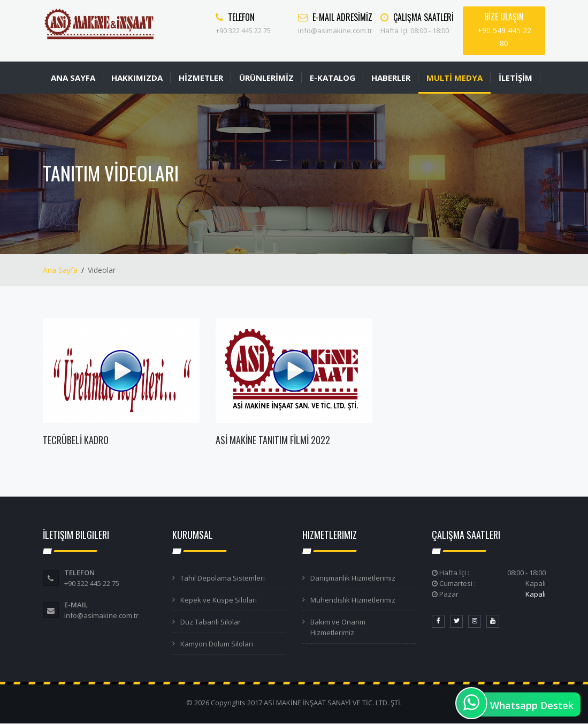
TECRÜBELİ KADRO (76, 440)
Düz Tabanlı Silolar (211, 622)
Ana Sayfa (60, 270)
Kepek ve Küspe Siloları (219, 600)
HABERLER (391, 78)
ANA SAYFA (73, 78)
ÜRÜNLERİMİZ (266, 78)
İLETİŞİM (516, 78)
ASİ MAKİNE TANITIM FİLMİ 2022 (273, 440)
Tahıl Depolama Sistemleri (223, 578)
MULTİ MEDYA (455, 78)
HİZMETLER (201, 78)
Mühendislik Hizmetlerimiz (353, 600)
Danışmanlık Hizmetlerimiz (353, 578)
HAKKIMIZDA (137, 78)
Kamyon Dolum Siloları (217, 644)
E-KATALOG (333, 78)
